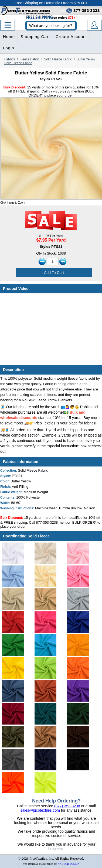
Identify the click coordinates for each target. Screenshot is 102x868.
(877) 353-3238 (67, 806)
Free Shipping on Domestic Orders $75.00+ (51, 3)
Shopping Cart (35, 37)
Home (9, 37)
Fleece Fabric (30, 59)
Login (9, 48)
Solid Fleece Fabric (58, 59)
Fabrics (10, 59)
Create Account (71, 37)
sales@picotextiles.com (40, 810)
